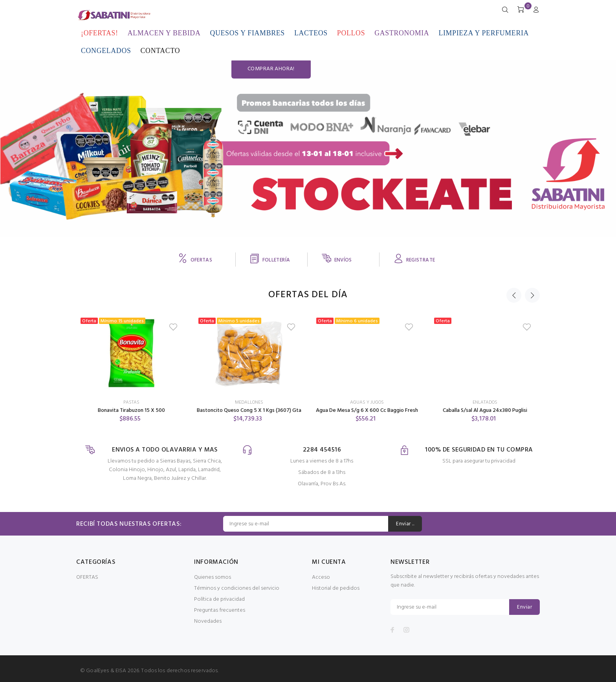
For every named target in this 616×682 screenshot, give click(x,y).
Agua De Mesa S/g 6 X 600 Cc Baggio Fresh (367, 410)
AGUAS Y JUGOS (367, 402)
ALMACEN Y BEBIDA (164, 33)
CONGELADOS (106, 51)
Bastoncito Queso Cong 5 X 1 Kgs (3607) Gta (249, 410)
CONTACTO (160, 51)
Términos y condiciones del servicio (237, 588)
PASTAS (131, 402)
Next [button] (532, 295)
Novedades (208, 621)
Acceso (321, 577)
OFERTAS (87, 577)
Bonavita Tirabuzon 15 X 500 (131, 410)
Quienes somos (213, 577)
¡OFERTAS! (100, 33)
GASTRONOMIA (402, 33)
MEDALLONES (249, 402)
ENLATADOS (485, 402)
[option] (131, 361)
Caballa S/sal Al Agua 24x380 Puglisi (485, 410)
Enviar (524, 607)
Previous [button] (514, 295)
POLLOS (351, 33)
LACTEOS (311, 33)
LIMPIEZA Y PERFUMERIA (484, 33)
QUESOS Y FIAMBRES (247, 33)
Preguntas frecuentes (220, 610)
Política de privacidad (219, 599)
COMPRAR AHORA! (535, 149)
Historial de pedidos (336, 588)
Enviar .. (405, 524)
